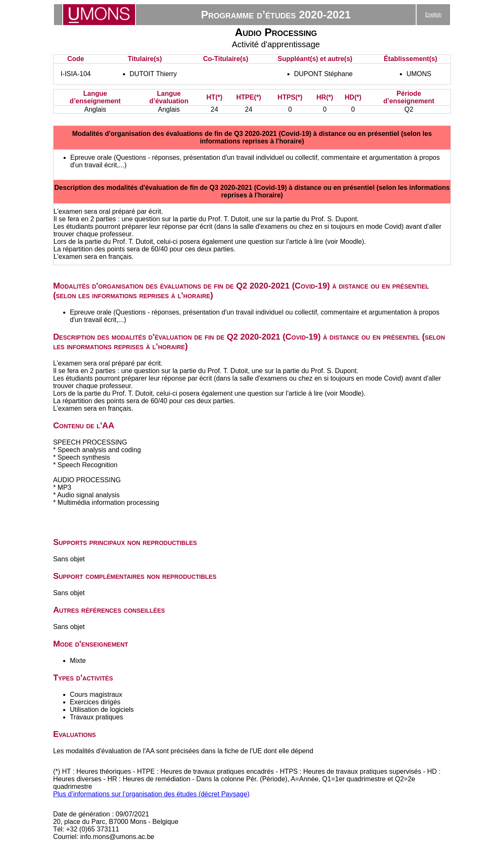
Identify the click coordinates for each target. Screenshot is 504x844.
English (433, 15)
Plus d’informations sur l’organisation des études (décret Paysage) (151, 794)
